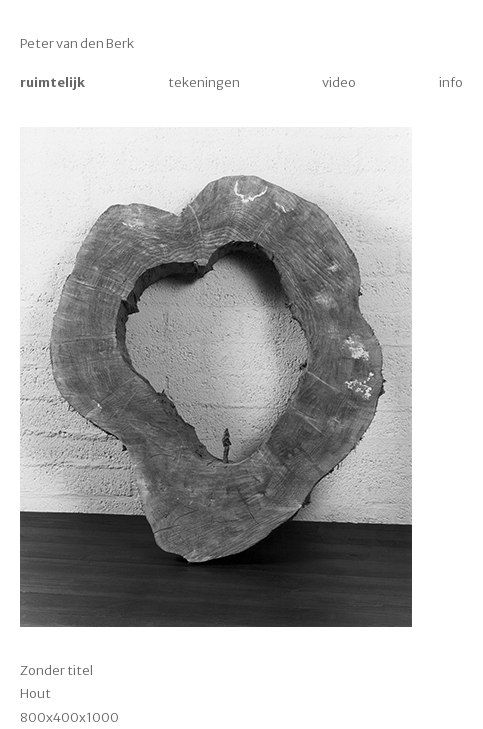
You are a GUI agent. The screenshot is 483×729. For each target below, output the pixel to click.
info (451, 82)
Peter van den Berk (77, 43)
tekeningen (204, 82)
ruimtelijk (52, 82)
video (339, 82)
